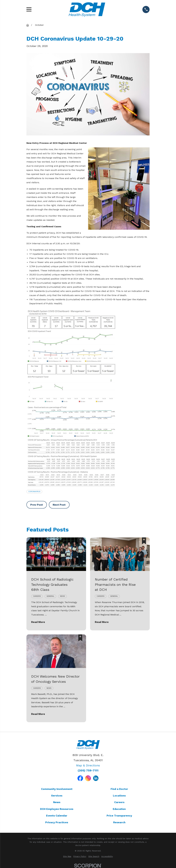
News (57, 802)
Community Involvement (57, 789)
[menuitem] (67, 856)
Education (119, 809)
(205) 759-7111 (88, 771)
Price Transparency (119, 816)
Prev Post (37, 505)
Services (57, 796)
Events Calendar (57, 816)
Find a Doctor (119, 789)
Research (119, 822)
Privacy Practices (57, 822)
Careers (119, 802)
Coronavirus (34, 491)
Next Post (59, 505)
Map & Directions (88, 765)
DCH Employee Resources (57, 809)
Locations (119, 796)
